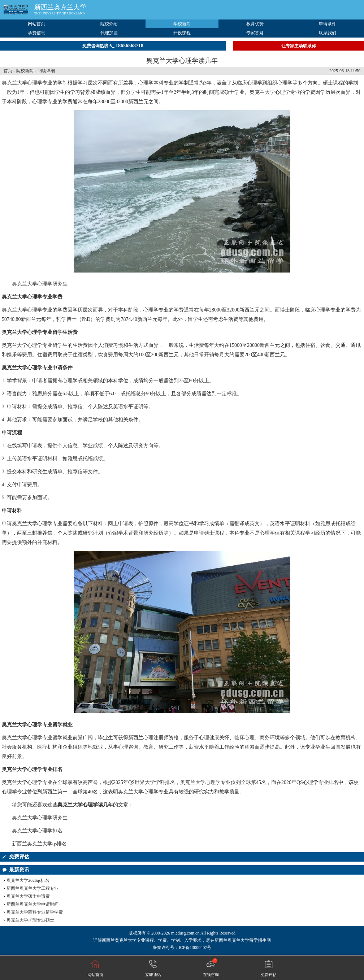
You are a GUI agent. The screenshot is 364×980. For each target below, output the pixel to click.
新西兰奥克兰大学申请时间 (32, 904)
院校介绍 (109, 24)
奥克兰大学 (14, 83)
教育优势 (255, 24)
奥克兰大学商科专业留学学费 (35, 912)
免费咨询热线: (113, 46)
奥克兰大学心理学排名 (37, 831)
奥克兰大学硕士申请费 (28, 896)
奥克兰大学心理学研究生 (40, 284)
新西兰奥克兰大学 (60, 7)
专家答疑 (255, 33)
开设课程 (182, 33)
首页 (8, 71)
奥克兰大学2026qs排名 (28, 880)
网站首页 (36, 24)
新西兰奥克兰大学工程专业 (32, 888)
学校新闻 (182, 24)
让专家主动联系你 (299, 46)
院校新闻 (25, 71)
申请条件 (328, 24)
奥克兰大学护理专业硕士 (30, 920)
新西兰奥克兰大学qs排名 (39, 844)
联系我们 (328, 33)
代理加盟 (109, 33)
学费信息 (36, 33)
